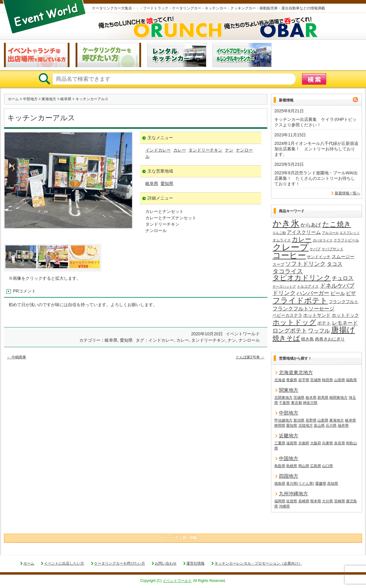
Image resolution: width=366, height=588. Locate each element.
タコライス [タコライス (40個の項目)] (288, 271)
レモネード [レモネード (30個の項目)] (345, 323)
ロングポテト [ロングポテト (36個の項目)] (290, 331)
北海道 (280, 380)
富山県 (319, 426)
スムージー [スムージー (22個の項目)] (343, 256)
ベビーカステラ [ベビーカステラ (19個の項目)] (287, 315)
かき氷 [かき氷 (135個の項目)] (286, 224)
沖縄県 (284, 506)
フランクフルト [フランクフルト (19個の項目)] (344, 302)
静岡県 (280, 426)
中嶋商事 (17, 357)
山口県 (327, 466)
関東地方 (289, 390)
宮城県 (316, 380)
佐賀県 (292, 501)
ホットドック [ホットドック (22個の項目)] (345, 315)
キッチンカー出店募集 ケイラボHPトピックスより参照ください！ (315, 122)
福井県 (343, 426)
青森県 (292, 380)
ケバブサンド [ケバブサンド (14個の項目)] (333, 249)
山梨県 (323, 420)
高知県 (333, 484)
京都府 (304, 443)
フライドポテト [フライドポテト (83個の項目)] (300, 301)
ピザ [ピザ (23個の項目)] (351, 293)
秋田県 (327, 380)
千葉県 (284, 403)
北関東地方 (283, 398)
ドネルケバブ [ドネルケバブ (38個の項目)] (337, 286)
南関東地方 (338, 398)
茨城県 (299, 398)
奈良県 (340, 443)
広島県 (316, 466)
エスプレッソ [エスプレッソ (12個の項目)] (350, 233)
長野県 (311, 420)
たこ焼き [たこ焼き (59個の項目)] (337, 224)
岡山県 (304, 466)
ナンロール (249, 340)
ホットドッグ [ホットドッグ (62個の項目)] (294, 323)
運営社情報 (195, 563)
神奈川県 (310, 403)
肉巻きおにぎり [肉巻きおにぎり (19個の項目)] (330, 339)
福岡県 (280, 501)
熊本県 (316, 501)
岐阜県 (66, 99)
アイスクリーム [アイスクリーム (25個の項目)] (304, 232)
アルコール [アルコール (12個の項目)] (330, 233)
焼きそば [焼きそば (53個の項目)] (286, 338)
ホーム (13, 99)
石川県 (331, 426)
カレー (180, 150)
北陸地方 (306, 426)
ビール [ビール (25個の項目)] (338, 293)
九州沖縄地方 (293, 494)
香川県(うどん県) (300, 484)
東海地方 (49, 99)
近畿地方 (289, 436)
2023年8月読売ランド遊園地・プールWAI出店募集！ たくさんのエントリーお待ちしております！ (316, 178)
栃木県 (311, 398)
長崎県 (304, 501)
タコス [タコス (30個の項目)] (335, 264)
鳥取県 (280, 466)
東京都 (297, 403)
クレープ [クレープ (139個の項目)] (291, 247)
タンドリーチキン (205, 150)
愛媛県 (321, 484)
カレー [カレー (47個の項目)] (302, 239)
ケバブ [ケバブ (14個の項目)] (315, 249)
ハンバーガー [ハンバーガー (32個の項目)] (313, 293)
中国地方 (289, 458)
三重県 (280, 443)
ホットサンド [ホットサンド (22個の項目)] (317, 315)
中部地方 (30, 99)
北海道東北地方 (296, 373)
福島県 (351, 380)
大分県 (327, 501)
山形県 (340, 380)
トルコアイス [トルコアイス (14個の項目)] (308, 286)
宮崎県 (340, 501)
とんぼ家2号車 (250, 357)
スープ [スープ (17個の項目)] (278, 264)
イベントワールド (177, 581)
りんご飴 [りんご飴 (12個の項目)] (279, 233)
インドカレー (158, 150)
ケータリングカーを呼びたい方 (120, 563)
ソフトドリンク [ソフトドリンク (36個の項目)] (305, 264)
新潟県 (299, 420)
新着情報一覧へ (347, 193)
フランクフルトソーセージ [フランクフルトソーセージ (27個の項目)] (303, 309)
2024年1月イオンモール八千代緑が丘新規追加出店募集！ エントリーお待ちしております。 (316, 149)
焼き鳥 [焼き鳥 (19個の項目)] (307, 339)
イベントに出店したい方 (64, 563)
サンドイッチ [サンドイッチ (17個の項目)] (319, 257)
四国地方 (289, 476)
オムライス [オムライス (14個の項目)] (282, 240)
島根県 (292, 466)
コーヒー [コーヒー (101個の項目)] (289, 256)
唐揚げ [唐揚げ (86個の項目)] (343, 330)
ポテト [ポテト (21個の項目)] (324, 323)
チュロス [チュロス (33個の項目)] (343, 278)
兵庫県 (327, 443)
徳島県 (280, 484)
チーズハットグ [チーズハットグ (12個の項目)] (284, 286)
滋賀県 (292, 443)
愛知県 (167, 183)
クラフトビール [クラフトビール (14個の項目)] (346, 240)
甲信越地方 (283, 420)
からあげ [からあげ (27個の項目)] (311, 225)
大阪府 (316, 443)
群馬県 (323, 398)
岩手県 (304, 380)
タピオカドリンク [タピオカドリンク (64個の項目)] (302, 278)
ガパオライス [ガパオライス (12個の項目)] (323, 240)
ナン (229, 150)
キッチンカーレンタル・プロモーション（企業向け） (258, 563)
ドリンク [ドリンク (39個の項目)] (284, 293)
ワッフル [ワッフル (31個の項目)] (319, 331)
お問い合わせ (166, 563)
